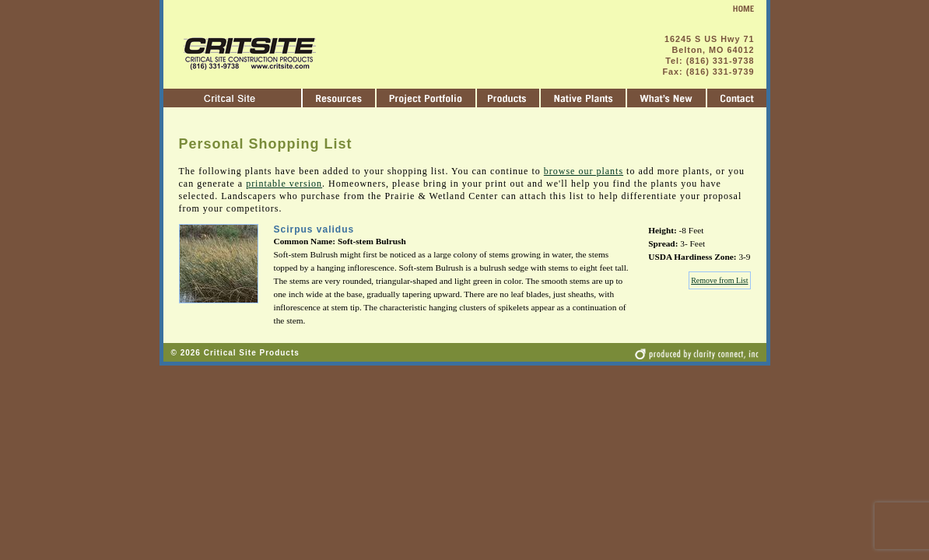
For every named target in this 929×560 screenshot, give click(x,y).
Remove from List (719, 280)
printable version (284, 184)
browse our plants (584, 171)
